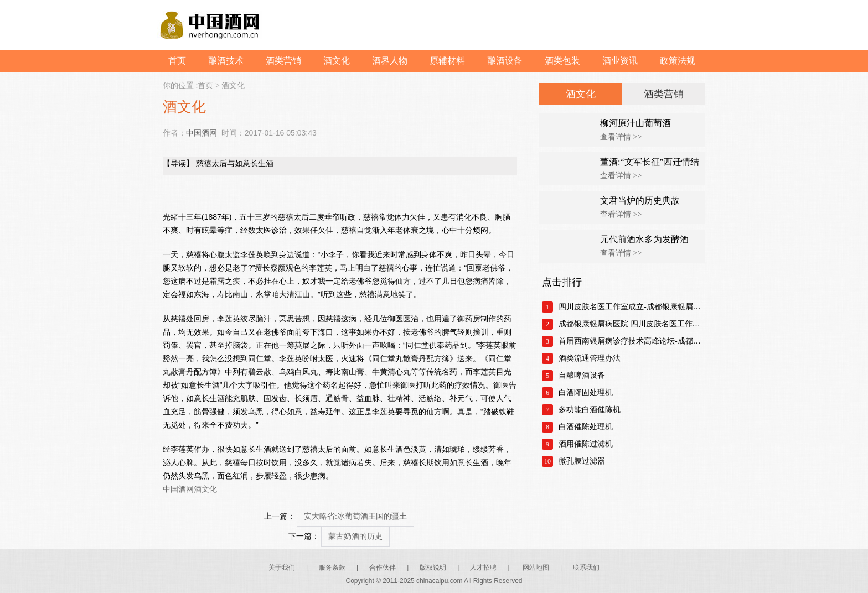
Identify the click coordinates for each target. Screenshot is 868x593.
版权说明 (433, 568)
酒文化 (337, 61)
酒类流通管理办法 (590, 358)
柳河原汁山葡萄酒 (635, 123)
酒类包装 (562, 61)
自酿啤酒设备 (582, 375)
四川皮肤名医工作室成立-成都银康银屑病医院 (632, 307)
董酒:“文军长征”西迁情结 (650, 162)
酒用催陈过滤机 (586, 444)
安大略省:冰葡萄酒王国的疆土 (355, 516)
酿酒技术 (226, 61)
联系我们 (586, 568)
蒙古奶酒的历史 (355, 536)
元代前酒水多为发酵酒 (644, 239)
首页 (177, 61)
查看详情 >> (621, 137)
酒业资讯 (620, 61)
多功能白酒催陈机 (590, 410)
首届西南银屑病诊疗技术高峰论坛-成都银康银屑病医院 (632, 341)
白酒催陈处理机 (586, 427)
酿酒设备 (505, 61)
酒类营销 (283, 61)
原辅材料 (447, 61)
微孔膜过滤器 (582, 461)
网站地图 (536, 568)
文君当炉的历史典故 (640, 201)
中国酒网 (201, 133)
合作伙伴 (383, 568)
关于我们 (282, 568)
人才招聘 (483, 568)
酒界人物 (390, 61)
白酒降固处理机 (586, 392)
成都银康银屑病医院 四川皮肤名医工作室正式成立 (632, 324)
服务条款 (332, 568)
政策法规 (678, 61)
